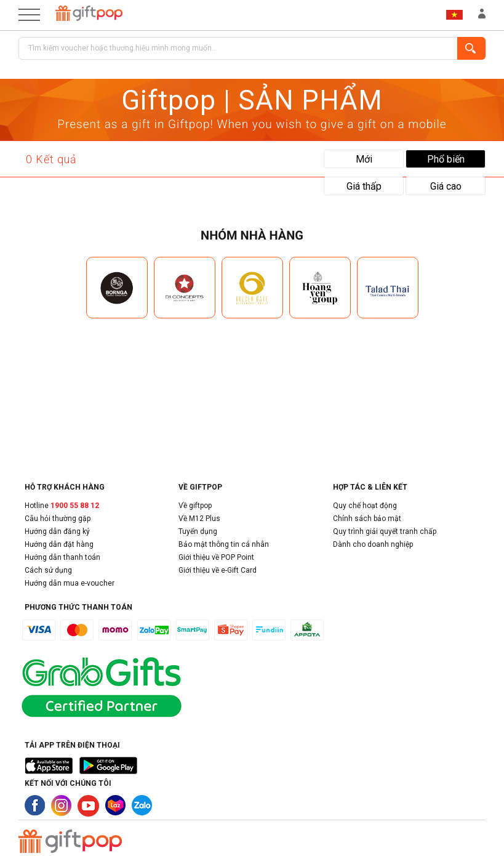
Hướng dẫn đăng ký (57, 531)
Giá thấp (364, 186)
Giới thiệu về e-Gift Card (218, 570)
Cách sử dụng (48, 570)
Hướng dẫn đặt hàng (59, 544)
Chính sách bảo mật (367, 519)
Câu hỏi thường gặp (58, 519)
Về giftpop (195, 506)
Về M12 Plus (199, 519)
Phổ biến (446, 159)
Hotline (62, 506)
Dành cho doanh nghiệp (373, 544)
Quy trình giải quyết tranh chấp (385, 531)
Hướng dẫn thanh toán (62, 557)
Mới (364, 159)
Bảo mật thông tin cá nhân (224, 544)
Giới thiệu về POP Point (216, 557)
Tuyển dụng (198, 531)
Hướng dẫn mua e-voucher (70, 583)
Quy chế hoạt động (365, 506)
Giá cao (446, 186)
